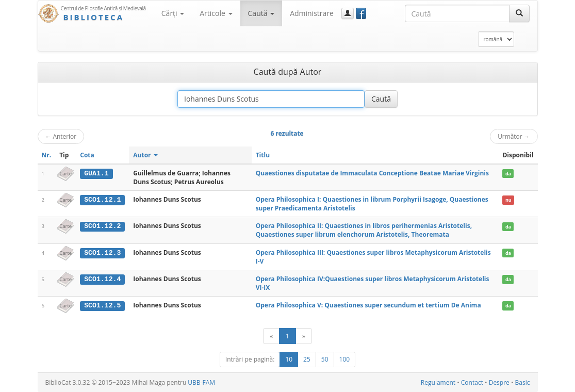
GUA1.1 (96, 173)
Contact (472, 382)
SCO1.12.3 (102, 253)
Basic (523, 382)
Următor (514, 136)
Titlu (263, 155)
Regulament (438, 382)
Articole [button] (216, 13)
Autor (145, 155)
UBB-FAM (201, 382)
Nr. (47, 155)
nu (508, 200)
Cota (87, 155)
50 (325, 359)
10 (289, 359)
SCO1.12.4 (102, 279)
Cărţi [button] (173, 13)
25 (307, 359)
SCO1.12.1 (102, 200)
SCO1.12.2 (102, 226)
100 (345, 359)
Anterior (61, 136)
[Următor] (304, 336)
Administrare (312, 13)
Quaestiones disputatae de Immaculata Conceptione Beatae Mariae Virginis (372, 173)
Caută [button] (261, 13)
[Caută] (519, 13)
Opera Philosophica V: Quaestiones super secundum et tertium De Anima (368, 305)
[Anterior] (271, 336)
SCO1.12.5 (102, 305)
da (508, 174)
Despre (499, 382)
